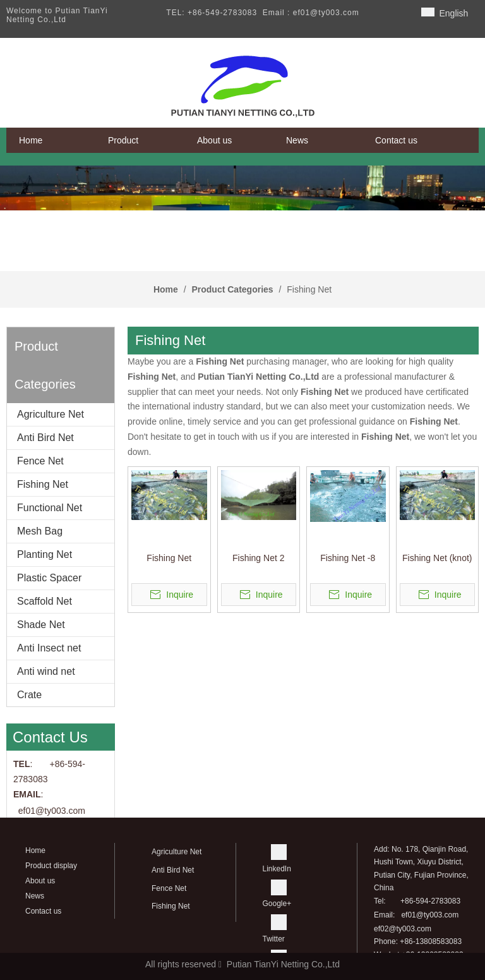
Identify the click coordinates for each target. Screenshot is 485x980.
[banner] (242, 188)
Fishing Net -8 (348, 558)
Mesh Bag (40, 531)
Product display (51, 866)
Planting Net (45, 554)
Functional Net (50, 508)
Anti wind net (46, 671)
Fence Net (40, 461)
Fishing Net (43, 484)
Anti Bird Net (45, 438)
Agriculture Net (51, 414)
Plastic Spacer (49, 578)
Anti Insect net (49, 648)
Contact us (43, 911)
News (35, 896)
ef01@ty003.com (430, 915)
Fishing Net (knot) (437, 558)
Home (35, 850)
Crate (29, 695)
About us (40, 881)
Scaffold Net (45, 601)
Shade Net (41, 625)
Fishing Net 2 (258, 558)
